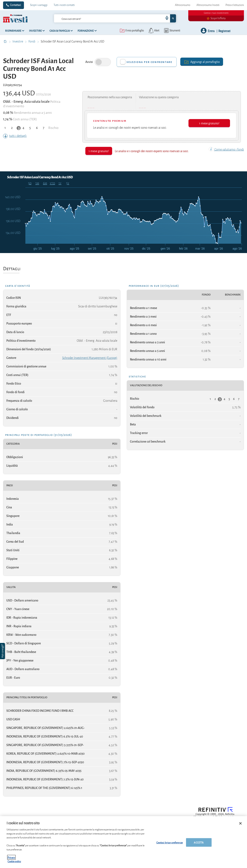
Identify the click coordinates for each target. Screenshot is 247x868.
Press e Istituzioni (235, 5)
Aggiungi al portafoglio (202, 62)
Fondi (32, 41)
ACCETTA (199, 842)
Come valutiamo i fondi (226, 150)
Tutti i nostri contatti (64, 5)
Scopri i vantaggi (39, 5)
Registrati (224, 31)
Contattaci (15, 5)
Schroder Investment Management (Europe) (90, 358)
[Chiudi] (240, 823)
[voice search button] (165, 18)
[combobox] (115, 18)
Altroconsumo (183, 5)
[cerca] (102, 18)
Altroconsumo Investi (208, 5)
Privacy (11, 857)
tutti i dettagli (15, 136)
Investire (18, 41)
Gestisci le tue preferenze (170, 842)
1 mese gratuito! (209, 123)
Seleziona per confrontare (149, 62)
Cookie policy (14, 861)
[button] (3, 651)
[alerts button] (154, 31)
